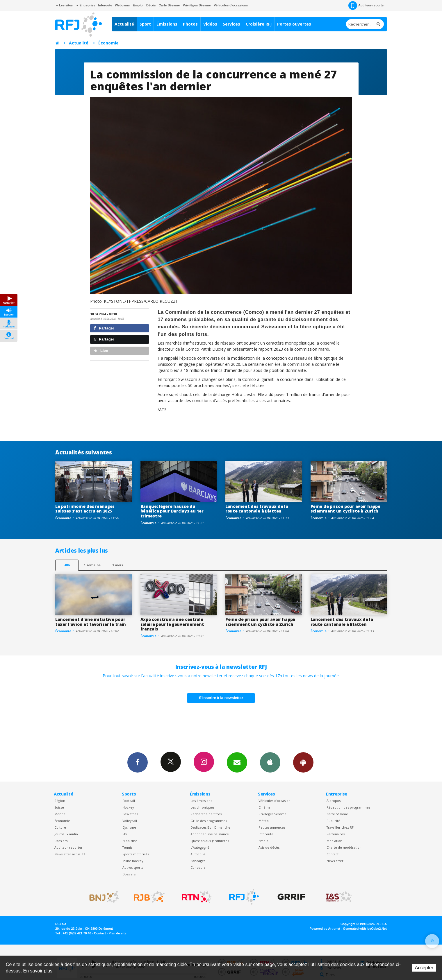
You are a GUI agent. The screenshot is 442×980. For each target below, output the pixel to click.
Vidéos (210, 24)
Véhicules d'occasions (231, 5)
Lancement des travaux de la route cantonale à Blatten (257, 509)
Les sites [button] (64, 5)
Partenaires (336, 834)
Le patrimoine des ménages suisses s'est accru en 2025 (85, 509)
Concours (198, 867)
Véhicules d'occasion (275, 801)
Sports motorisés (136, 854)
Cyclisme (129, 827)
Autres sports (133, 867)
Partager (104, 328)
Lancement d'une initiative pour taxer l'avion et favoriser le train (91, 622)
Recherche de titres (206, 814)
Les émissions (201, 801)
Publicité (333, 821)
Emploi (138, 5)
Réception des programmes (348, 807)
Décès (151, 5)
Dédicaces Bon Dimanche (210, 827)
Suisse (59, 807)
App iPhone (270, 762)
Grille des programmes (209, 821)
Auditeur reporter (68, 847)
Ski (125, 834)
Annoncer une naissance (210, 834)
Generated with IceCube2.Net (365, 929)
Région (60, 801)
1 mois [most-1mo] (118, 565)
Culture (60, 827)
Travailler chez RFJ (341, 827)
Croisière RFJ (259, 24)
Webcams (122, 5)
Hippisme (130, 841)
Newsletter (335, 861)
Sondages (198, 861)
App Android (303, 762)
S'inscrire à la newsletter (221, 698)
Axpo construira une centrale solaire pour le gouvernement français (172, 624)
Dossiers (61, 841)
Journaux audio (66, 834)
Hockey (128, 807)
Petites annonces (272, 827)
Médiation (334, 841)
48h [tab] (67, 565)
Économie (108, 43)
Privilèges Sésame (197, 5)
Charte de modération (344, 847)
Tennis (127, 847)
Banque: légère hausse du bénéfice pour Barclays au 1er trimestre (172, 511)
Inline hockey (133, 861)
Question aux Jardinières (210, 841)
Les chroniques (202, 807)
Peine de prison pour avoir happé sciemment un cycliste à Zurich (345, 509)
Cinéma (264, 807)
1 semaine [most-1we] (92, 565)
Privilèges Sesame (272, 814)
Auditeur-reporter (367, 6)
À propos (334, 801)
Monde (60, 814)
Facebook (138, 762)
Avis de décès (269, 847)
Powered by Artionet (325, 929)
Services (231, 24)
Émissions (167, 24)
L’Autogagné (200, 847)
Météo (264, 821)
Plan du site (117, 933)
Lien (101, 351)
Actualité (124, 24)
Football (129, 801)
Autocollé (198, 854)
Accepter (424, 968)
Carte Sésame (169, 5)
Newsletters (237, 762)
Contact (333, 854)
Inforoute (105, 5)
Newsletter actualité (70, 854)
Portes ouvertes (294, 24)
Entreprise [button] (86, 5)
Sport (145, 24)
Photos (190, 24)
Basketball (130, 814)
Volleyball (130, 821)
